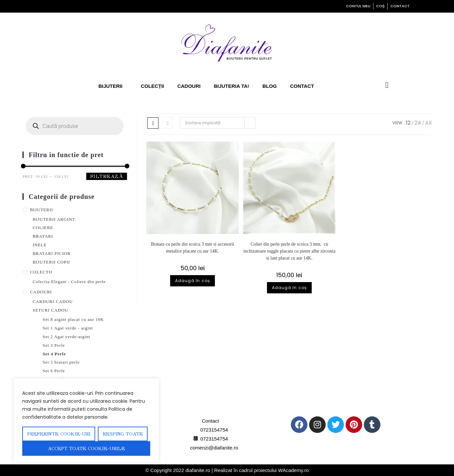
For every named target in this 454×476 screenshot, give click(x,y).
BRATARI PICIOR (54, 253)
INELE (41, 245)
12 (408, 123)
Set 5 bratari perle (67, 362)
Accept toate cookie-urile (86, 448)
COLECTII (42, 272)
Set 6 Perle (57, 371)
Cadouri (190, 86)
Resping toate (123, 434)
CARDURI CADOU (54, 301)
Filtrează (107, 176)
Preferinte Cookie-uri (59, 434)
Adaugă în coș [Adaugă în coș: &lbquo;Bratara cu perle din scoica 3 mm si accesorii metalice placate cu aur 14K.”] (193, 281)
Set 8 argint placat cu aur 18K (82, 319)
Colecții (151, 86)
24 (418, 123)
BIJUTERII (43, 210)
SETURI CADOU (52, 310)
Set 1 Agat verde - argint (74, 328)
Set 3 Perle (57, 345)
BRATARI (44, 236)
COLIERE (44, 228)
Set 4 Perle (57, 354)
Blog (275, 86)
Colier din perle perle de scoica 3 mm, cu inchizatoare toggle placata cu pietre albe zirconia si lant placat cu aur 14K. (289, 254)
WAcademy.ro (310, 470)
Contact (308, 86)
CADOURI (42, 292)
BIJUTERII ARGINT (57, 219)
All (428, 123)
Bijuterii (108, 86)
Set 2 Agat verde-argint (73, 337)
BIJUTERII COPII (54, 262)
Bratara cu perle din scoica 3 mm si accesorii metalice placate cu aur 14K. (193, 247)
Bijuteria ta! (235, 86)
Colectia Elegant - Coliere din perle (79, 282)
